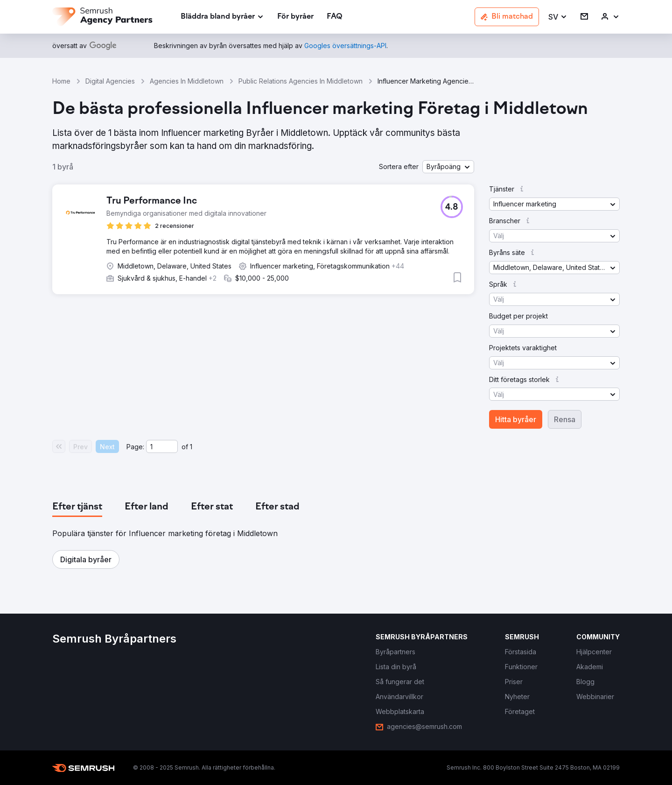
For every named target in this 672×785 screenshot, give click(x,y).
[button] (558, 17)
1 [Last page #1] (191, 447)
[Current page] (162, 446)
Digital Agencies (110, 81)
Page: (135, 447)
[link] (295, 17)
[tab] (77, 507)
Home (61, 81)
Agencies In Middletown (187, 81)
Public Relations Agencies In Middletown (301, 81)
